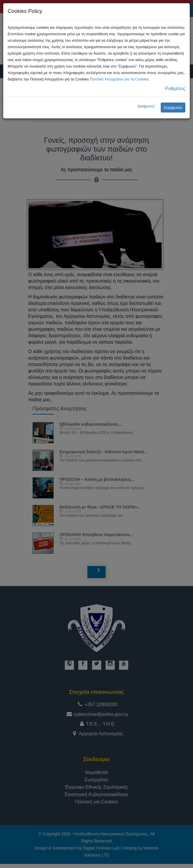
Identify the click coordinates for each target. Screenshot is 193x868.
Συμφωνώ (173, 108)
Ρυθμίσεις (175, 89)
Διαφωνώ (146, 106)
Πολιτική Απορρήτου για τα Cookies (119, 79)
